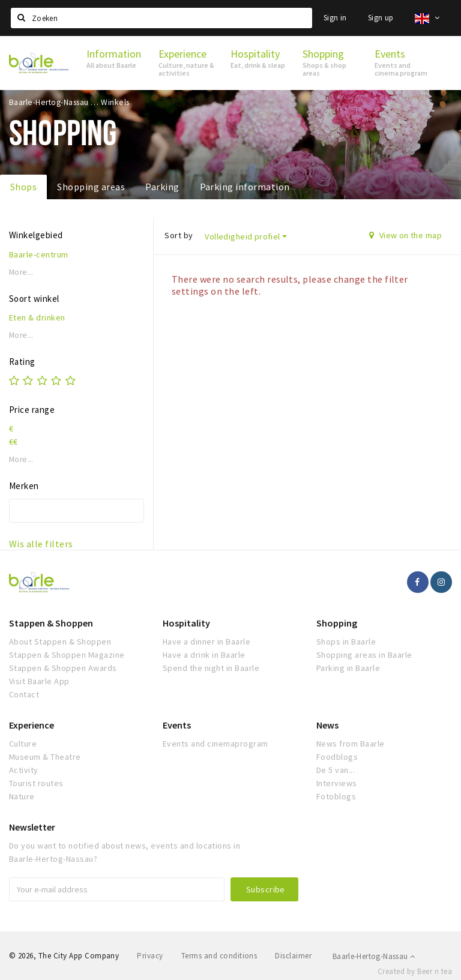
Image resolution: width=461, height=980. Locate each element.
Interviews (337, 783)
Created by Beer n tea (415, 971)
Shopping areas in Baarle (364, 655)
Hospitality (186, 623)
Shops (23, 187)
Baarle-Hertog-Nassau (374, 956)
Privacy (150, 956)
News (327, 725)
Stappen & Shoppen (51, 623)
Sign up (381, 18)
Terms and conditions (219, 956)
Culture (23, 744)
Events (177, 725)
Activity (24, 770)
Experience (32, 725)
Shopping (337, 623)
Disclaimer (293, 956)
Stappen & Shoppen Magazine (67, 655)
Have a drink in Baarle (204, 655)
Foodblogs (337, 757)
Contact (24, 694)
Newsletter (32, 827)
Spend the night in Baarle (211, 668)
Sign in (335, 18)
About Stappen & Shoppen (60, 642)
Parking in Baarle (348, 668)
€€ (14, 442)
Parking (162, 187)
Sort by (179, 235)
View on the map (405, 235)
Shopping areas (91, 187)
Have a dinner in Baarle (206, 642)
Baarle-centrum (39, 254)
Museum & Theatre (45, 757)
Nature (22, 796)
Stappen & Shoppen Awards (63, 668)
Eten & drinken (37, 317)
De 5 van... (336, 770)
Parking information (245, 187)
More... (21, 272)
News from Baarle (351, 744)
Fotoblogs (336, 796)
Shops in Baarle (346, 642)
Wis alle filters (41, 544)
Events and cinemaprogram (215, 744)
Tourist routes (36, 783)
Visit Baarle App (39, 681)
